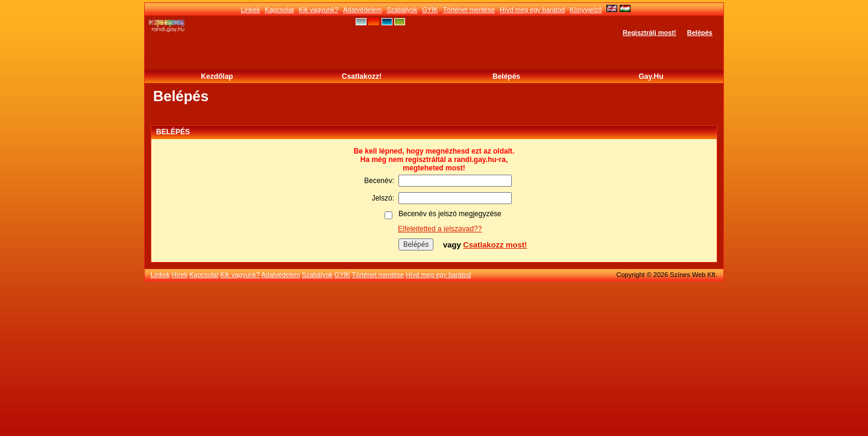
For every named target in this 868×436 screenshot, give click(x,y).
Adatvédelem (362, 10)
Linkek (250, 10)
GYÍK (430, 10)
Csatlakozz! (362, 76)
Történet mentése (469, 10)
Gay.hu (651, 76)
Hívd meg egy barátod (532, 10)
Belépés (700, 33)
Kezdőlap (217, 76)
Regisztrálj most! (649, 33)
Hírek (180, 275)
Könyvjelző (586, 10)
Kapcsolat (279, 10)
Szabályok (402, 10)
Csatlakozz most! (495, 245)
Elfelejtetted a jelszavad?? (440, 229)
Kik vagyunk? (319, 10)
